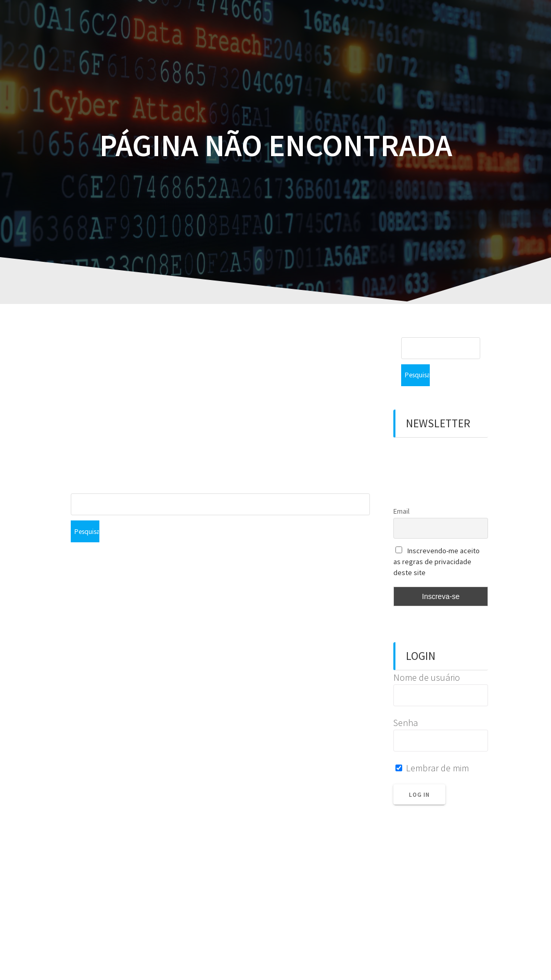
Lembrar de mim (432, 746)
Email (401, 489)
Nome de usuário (427, 656)
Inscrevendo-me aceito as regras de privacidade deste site (437, 540)
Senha (406, 701)
